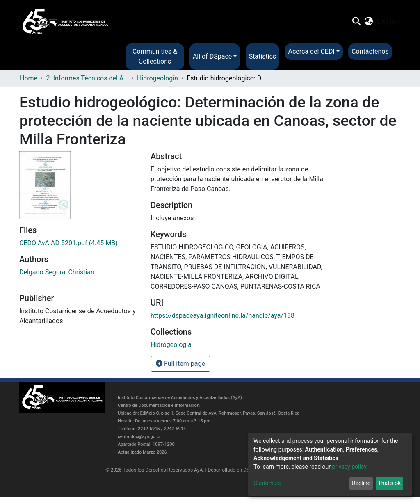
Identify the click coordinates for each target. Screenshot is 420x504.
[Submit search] (356, 22)
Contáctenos (370, 51)
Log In (386, 22)
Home (29, 78)
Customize (267, 483)
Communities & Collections (155, 56)
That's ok (389, 483)
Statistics (263, 56)
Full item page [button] (180, 364)
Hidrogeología (157, 78)
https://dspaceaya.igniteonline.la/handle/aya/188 (223, 316)
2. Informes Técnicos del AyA (87, 78)
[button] (369, 22)
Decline (361, 483)
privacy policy (349, 467)
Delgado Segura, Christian (57, 272)
